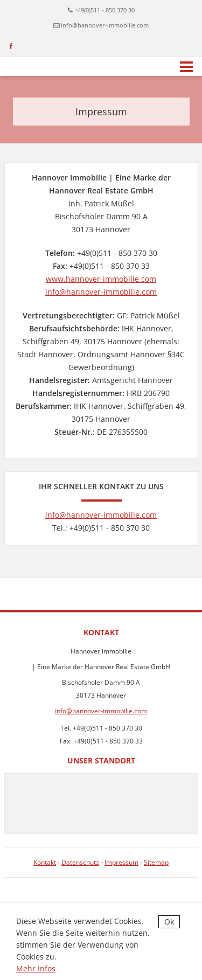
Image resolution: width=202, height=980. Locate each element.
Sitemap (156, 862)
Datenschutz (80, 862)
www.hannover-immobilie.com (101, 279)
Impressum (121, 862)
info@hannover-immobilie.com (105, 25)
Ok (169, 922)
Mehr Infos (36, 968)
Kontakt (45, 862)
